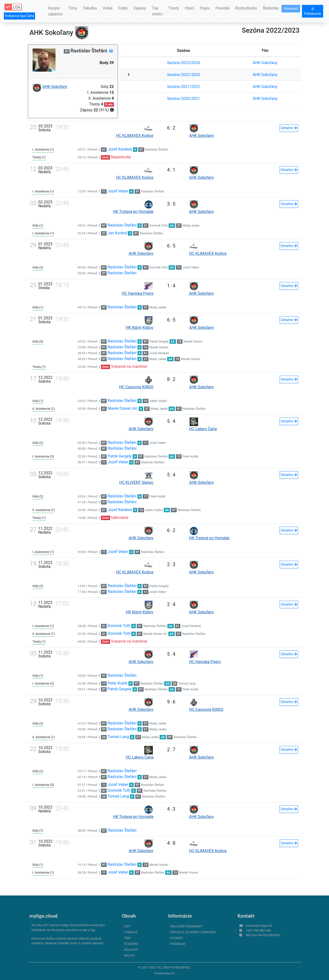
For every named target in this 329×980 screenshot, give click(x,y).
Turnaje (131, 932)
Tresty (174, 8)
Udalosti (131, 950)
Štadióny (131, 944)
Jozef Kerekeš (120, 149)
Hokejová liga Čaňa (19, 16)
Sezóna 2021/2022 (183, 87)
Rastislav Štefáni (157, 149)
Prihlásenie (313, 11)
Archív (129, 956)
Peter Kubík (190, 456)
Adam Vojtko (158, 401)
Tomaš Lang (187, 683)
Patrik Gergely (159, 341)
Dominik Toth (159, 225)
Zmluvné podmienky (186, 926)
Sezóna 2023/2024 (183, 63)
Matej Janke (191, 225)
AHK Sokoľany (265, 63)
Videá (108, 8)
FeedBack (178, 944)
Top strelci (157, 11)
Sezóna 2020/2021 (183, 99)
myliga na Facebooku (263, 935)
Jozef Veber (118, 191)
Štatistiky (271, 8)
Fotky (123, 8)
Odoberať (291, 9)
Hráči (190, 8)
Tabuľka (90, 8)
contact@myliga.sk (259, 926)
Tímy (73, 8)
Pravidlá (222, 8)
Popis (205, 8)
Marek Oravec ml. (123, 408)
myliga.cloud (43, 916)
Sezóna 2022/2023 (183, 75)
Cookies (176, 938)
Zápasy (140, 8)
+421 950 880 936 (258, 930)
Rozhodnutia (246, 8)
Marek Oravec (193, 341)
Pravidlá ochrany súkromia (193, 932)
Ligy (127, 926)
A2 (173, 973)
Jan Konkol (117, 233)
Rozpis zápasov (55, 11)
